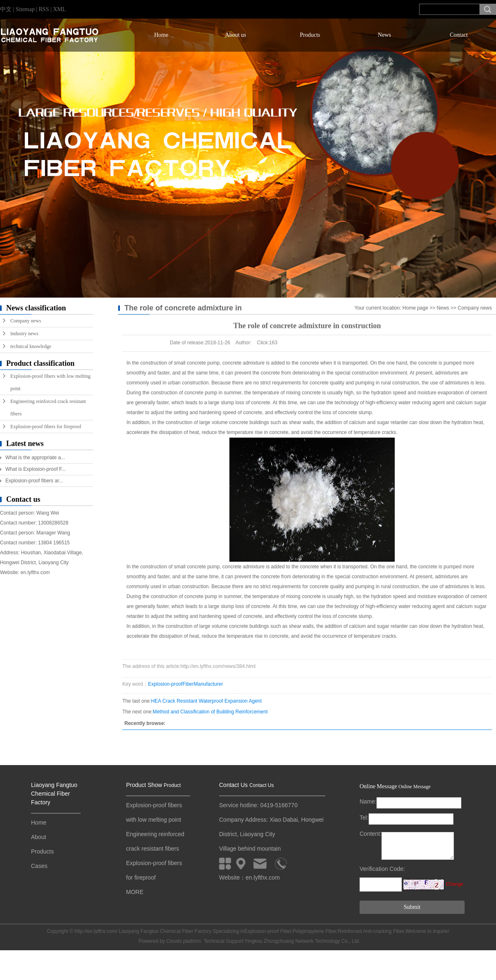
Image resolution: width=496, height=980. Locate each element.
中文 (6, 9)
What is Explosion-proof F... (36, 469)
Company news (26, 321)
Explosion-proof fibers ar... (34, 481)
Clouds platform (184, 941)
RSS (44, 9)
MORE (135, 892)
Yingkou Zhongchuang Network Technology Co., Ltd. (303, 941)
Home (161, 35)
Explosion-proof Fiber (268, 931)
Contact (459, 35)
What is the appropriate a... (35, 458)
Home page (415, 308)
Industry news (24, 334)
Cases (39, 866)
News (384, 35)
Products (310, 35)
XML (59, 9)
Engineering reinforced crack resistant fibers (48, 408)
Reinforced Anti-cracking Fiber (371, 931)
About (39, 837)
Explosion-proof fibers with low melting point (50, 382)
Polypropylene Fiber (315, 931)
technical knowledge (31, 346)
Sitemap (26, 9)
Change (455, 884)
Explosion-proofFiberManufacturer (185, 684)
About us (236, 35)
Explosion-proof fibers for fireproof (46, 427)
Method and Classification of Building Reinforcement (210, 712)
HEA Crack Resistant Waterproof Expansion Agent (206, 701)
